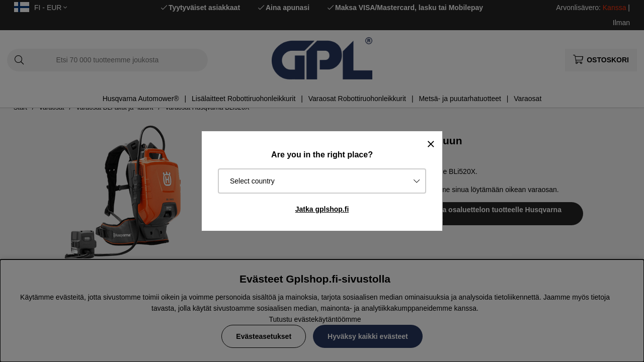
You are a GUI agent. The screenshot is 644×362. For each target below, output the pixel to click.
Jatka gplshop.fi (322, 209)
